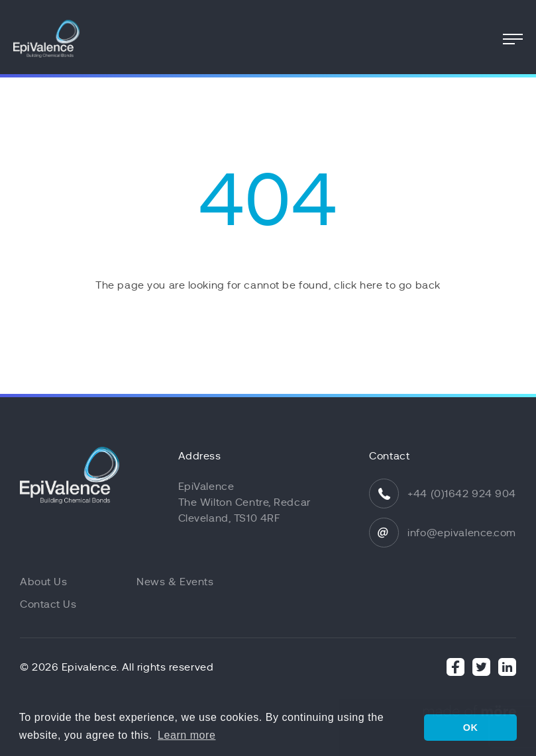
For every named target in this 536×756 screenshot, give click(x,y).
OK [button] (471, 728)
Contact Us (48, 604)
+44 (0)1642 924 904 (462, 494)
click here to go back (387, 285)
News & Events (175, 582)
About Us (43, 582)
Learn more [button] (187, 735)
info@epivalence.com (462, 533)
